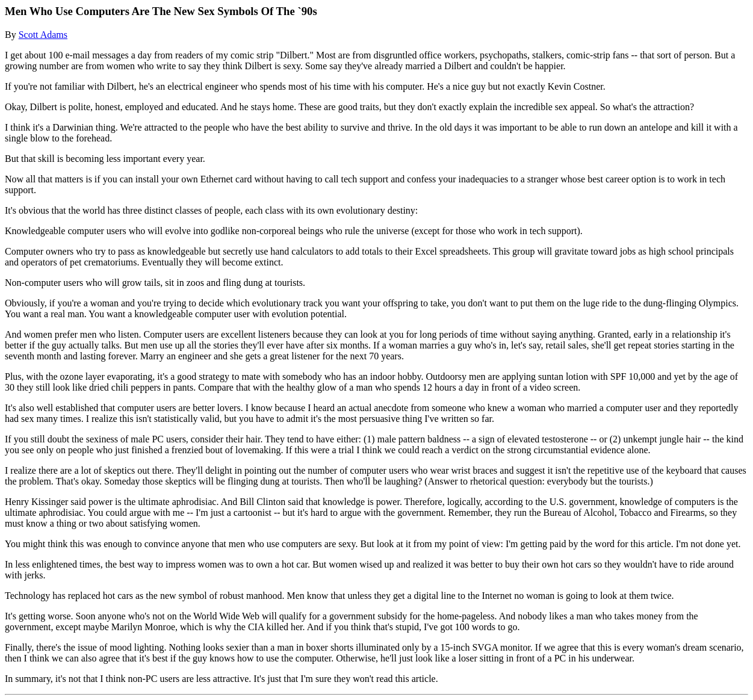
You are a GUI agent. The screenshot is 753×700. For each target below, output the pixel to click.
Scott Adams (43, 35)
